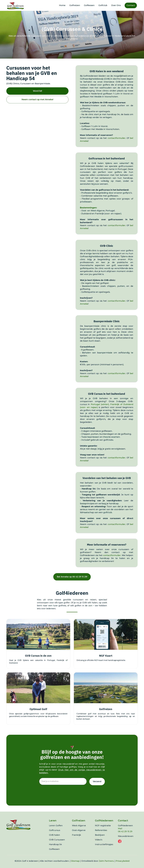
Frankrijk (76, 839)
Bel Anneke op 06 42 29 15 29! (72, 581)
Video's (99, 844)
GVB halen (54, 839)
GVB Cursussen (57, 844)
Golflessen (89, 5)
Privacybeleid (123, 865)
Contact (131, 5)
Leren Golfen (56, 829)
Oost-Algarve (79, 834)
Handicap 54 (55, 848)
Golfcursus (55, 834)
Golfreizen (75, 5)
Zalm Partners (106, 865)
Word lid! (37, 91)
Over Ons (116, 5)
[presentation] (56, 793)
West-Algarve (79, 829)
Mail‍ (120, 832)
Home (62, 5)
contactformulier (117, 138)
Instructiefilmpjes (104, 848)
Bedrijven (100, 839)
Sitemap (75, 865)
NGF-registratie (103, 829)
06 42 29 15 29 (125, 835)
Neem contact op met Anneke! (37, 100)
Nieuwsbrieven (126, 840)
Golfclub (103, 5)
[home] (15, 5)
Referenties (101, 834)
